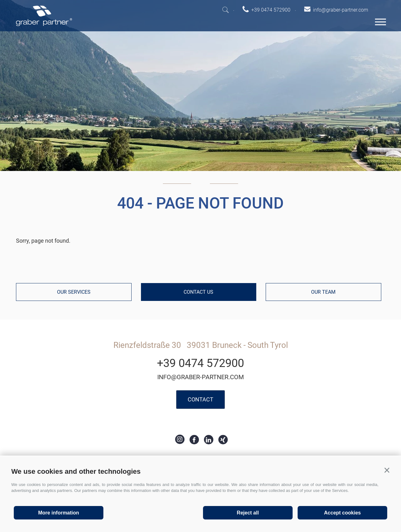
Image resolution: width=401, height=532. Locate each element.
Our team (323, 292)
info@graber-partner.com (200, 377)
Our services (74, 292)
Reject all (248, 513)
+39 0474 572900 (200, 363)
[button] (387, 470)
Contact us (198, 292)
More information (59, 513)
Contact (200, 399)
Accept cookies (342, 513)
